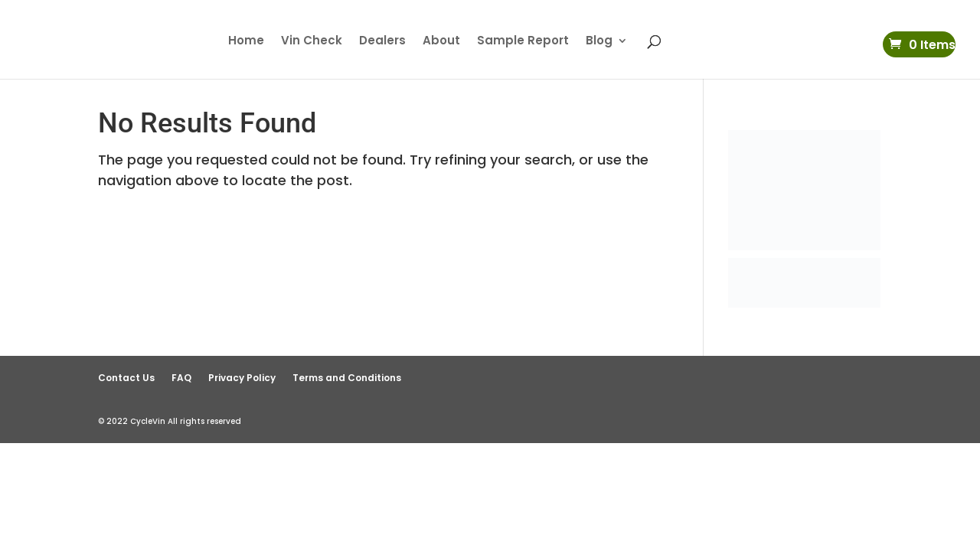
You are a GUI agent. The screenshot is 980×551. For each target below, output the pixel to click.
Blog (599, 42)
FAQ (181, 378)
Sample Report (523, 42)
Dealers (382, 42)
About (441, 42)
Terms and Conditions (347, 378)
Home (246, 42)
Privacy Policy (242, 378)
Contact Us (126, 378)
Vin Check (312, 42)
